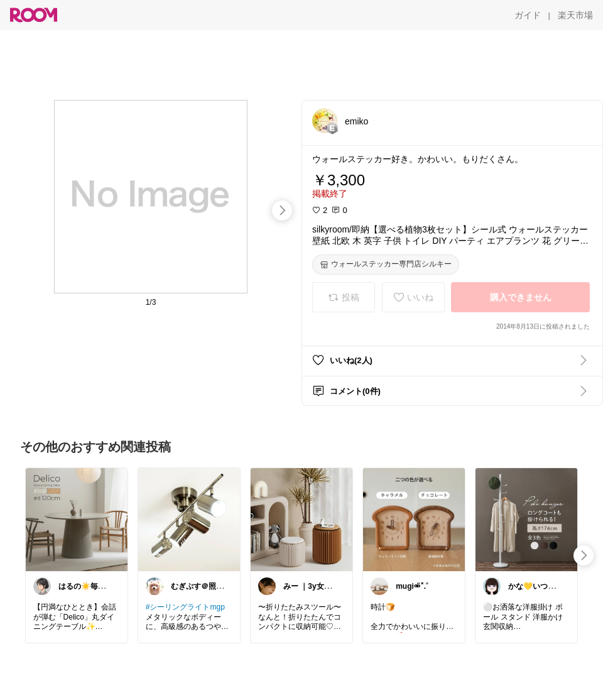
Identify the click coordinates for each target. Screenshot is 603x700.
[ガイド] (528, 15)
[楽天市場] (575, 15)
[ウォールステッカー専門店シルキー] (386, 265)
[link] (77, 519)
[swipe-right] (282, 211)
